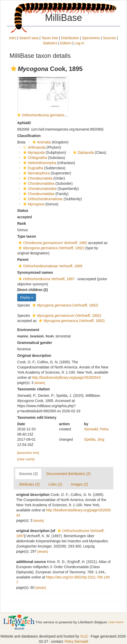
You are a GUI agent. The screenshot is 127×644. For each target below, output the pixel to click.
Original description (34, 356)
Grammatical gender (35, 343)
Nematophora (36, 173)
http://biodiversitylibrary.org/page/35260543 (66, 377)
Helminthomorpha (39, 163)
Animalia (41, 142)
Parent (23, 260)
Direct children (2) (33, 290)
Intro (13, 38)
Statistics (50, 43)
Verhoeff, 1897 (46, 279)
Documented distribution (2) (68, 474)
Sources (109, 38)
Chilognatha (34, 158)
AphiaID (24, 123)
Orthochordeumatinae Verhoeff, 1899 (50, 266)
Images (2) (80, 484)
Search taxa (29, 38)
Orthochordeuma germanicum (46, 115)
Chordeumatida (37, 178)
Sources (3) (28, 474)
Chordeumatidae (38, 194)
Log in (79, 43)
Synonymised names (35, 272)
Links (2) (55, 484)
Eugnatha (33, 168)
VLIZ (84, 636)
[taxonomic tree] (28, 453)
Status (23, 211)
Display (27, 297)
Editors (66, 43)
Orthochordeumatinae (42, 199)
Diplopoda (83, 152)
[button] (14, 69)
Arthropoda (34, 147)
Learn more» (116, 622)
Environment (28, 330)
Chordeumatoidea (39, 189)
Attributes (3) (29, 484)
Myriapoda (33, 152)
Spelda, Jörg (94, 439)
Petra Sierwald (76, 641)
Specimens (91, 38)
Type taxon (27, 236)
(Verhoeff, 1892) (51, 248)
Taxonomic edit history (37, 417)
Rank (22, 223)
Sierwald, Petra (96, 429)
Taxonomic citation (34, 389)
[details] (40, 383)
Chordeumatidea (38, 183)
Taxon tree (50, 38)
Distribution (70, 38)
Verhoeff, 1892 (52, 243)
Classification (29, 136)
